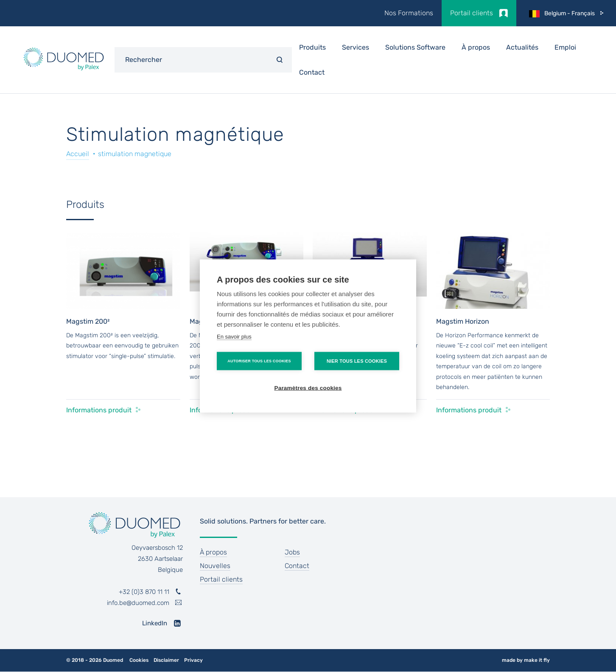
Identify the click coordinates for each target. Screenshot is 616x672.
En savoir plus (234, 337)
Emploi (565, 47)
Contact (312, 72)
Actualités (522, 47)
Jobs (292, 552)
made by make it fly (526, 660)
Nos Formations (409, 13)
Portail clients (472, 13)
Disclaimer (166, 660)
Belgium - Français (570, 13)
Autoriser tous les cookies (259, 361)
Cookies (139, 660)
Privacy (193, 660)
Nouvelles (215, 566)
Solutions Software (415, 47)
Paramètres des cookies (308, 388)
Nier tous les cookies (357, 361)
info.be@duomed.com (138, 603)
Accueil (78, 154)
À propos (476, 47)
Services (356, 47)
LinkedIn (155, 623)
